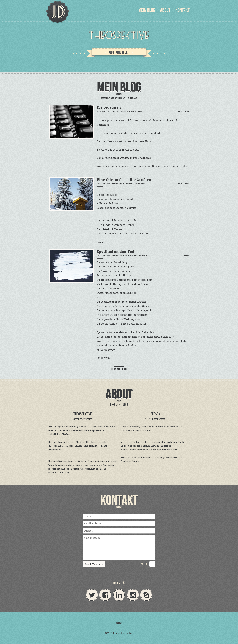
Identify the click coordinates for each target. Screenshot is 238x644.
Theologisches (143, 256)
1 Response (185, 256)
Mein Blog (147, 10)
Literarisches (139, 184)
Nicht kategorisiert (134, 111)
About (165, 10)
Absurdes (130, 184)
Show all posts (119, 369)
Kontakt (183, 10)
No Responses (184, 111)
